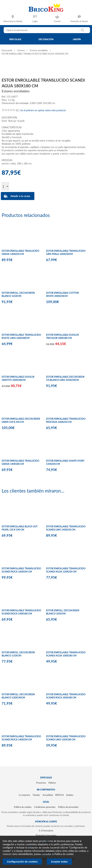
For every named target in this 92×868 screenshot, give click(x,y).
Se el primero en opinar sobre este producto (43, 111)
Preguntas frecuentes (46, 835)
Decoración (7, 51)
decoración (46, 39)
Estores (21, 51)
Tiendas (36, 795)
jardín (77, 39)
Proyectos (41, 783)
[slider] (8, 110)
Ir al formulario (46, 831)
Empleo (70, 795)
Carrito (57, 21)
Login (35, 21)
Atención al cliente (79, 21)
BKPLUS (59, 795)
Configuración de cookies (22, 862)
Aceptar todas (59, 862)
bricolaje (15, 39)
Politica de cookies (64, 854)
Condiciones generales (45, 807)
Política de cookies (23, 807)
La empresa (24, 795)
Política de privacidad (68, 807)
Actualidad (48, 795)
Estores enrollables (39, 51)
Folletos (52, 783)
